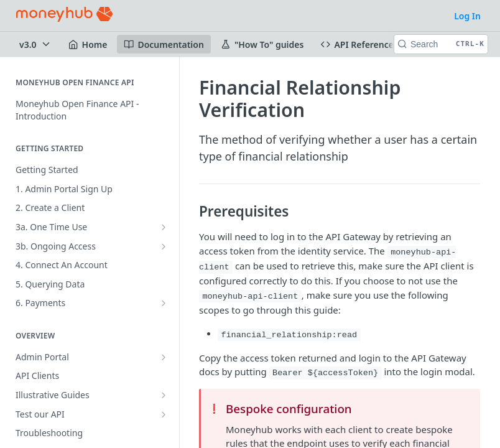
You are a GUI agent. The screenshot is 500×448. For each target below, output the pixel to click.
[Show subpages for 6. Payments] (164, 303)
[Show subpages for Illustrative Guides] (164, 395)
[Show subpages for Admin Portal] (164, 357)
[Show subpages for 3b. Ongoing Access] (164, 246)
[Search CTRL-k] (441, 44)
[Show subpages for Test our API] (164, 414)
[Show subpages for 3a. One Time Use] (164, 227)
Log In (467, 16)
